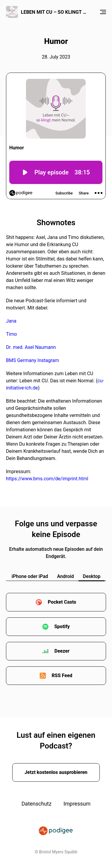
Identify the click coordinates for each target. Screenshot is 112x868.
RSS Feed (62, 675)
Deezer (62, 651)
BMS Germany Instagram (33, 360)
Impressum (77, 804)
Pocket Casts (62, 602)
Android (65, 576)
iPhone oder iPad (30, 576)
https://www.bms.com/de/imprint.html (47, 479)
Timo (11, 334)
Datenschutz (36, 804)
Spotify (62, 627)
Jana (11, 321)
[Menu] (103, 12)
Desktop (92, 576)
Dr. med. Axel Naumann (31, 347)
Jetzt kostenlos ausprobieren (56, 772)
